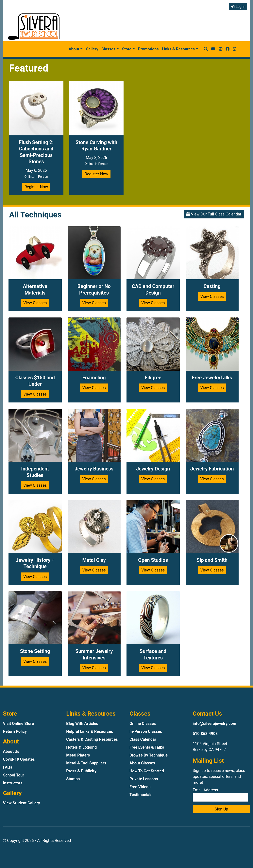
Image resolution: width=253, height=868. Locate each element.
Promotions (148, 49)
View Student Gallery (21, 803)
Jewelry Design (153, 469)
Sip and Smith (212, 560)
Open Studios (153, 560)
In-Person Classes (146, 731)
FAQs (8, 767)
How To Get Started (147, 771)
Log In (238, 7)
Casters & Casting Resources (92, 739)
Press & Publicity (81, 771)
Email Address (220, 795)
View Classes (35, 303)
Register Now (36, 187)
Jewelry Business (94, 469)
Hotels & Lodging (81, 747)
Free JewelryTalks (212, 378)
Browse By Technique (149, 755)
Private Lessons (144, 779)
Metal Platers (78, 755)
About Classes (142, 763)
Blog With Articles (82, 723)
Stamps (73, 779)
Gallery (92, 49)
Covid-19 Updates (19, 759)
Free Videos (140, 787)
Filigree (153, 378)
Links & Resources (178, 49)
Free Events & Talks (147, 747)
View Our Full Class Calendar (214, 214)
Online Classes (143, 723)
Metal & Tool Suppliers (86, 763)
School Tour (14, 775)
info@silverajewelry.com (214, 723)
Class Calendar (143, 739)
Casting (212, 286)
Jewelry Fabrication (212, 469)
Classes (108, 49)
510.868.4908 (205, 734)
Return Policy (15, 731)
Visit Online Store (18, 723)
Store (127, 49)
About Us (11, 751)
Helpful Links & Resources (90, 731)
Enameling (94, 378)
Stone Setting (35, 651)
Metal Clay (94, 560)
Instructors (13, 783)
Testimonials (141, 795)
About (74, 49)
